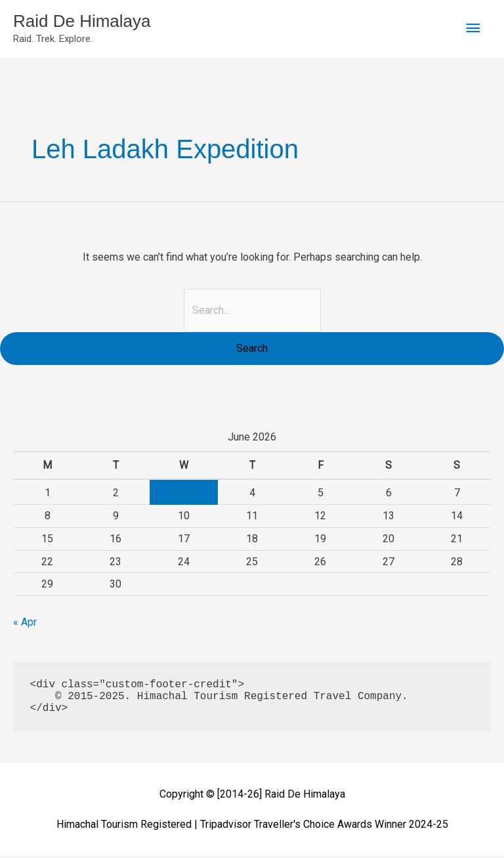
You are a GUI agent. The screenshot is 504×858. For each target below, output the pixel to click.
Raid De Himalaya (93, 22)
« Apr (25, 625)
